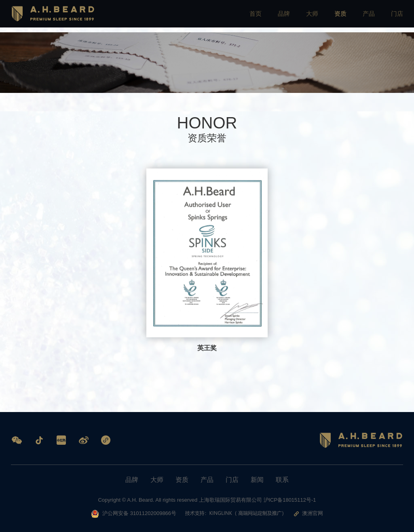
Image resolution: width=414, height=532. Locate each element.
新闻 (257, 480)
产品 (368, 16)
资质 (338, 16)
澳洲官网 (309, 513)
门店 (397, 16)
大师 (309, 16)
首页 (251, 16)
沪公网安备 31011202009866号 (133, 514)
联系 (282, 480)
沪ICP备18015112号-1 (290, 500)
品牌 (280, 16)
